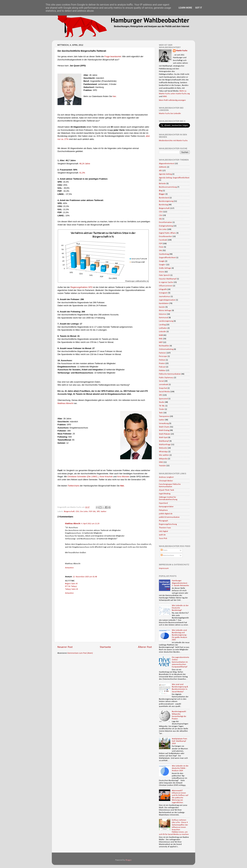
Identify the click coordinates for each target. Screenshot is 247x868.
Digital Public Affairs (167, 233)
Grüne (162, 272)
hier (114, 96)
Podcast (162, 367)
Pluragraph (164, 521)
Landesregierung (166, 321)
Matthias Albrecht (66, 403)
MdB (161, 335)
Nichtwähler (164, 346)
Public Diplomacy (166, 378)
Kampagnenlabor (166, 507)
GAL (94, 512)
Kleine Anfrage (165, 311)
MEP (161, 342)
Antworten (69, 568)
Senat (161, 381)
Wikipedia (163, 459)
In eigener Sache (166, 282)
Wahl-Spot (163, 438)
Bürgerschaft (69, 512)
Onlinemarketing (166, 349)
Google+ (162, 265)
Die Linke (84, 512)
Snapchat (163, 388)
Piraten (162, 364)
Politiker (162, 371)
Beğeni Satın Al (71, 584)
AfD (160, 171)
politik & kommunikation (169, 517)
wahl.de (162, 535)
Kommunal (164, 318)
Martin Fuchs (182, 51)
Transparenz (164, 416)
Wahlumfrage (165, 445)
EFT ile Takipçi (71, 586)
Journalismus (165, 297)
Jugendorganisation (167, 300)
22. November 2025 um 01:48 (85, 577)
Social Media (164, 392)
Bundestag (163, 205)
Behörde (162, 184)
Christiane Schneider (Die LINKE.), (83, 477)
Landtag (162, 325)
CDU (77, 512)
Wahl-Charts (164, 427)
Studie (162, 402)
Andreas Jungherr (166, 477)
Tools (161, 413)
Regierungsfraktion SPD (81, 287)
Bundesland (164, 198)
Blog (161, 191)
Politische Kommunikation (170, 374)
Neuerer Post (65, 647)
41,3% (82, 173)
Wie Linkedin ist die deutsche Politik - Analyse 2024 (180, 768)
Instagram (163, 293)
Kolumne (163, 314)
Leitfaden (163, 328)
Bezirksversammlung (168, 187)
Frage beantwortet (113, 56)
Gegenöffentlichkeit (167, 258)
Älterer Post (145, 647)
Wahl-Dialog (164, 430)
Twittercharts (74, 486)
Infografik (163, 289)
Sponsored (163, 399)
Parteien (162, 353)
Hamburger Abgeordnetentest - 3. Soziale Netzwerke (180, 583)
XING (165, 97)
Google (162, 261)
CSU (161, 215)
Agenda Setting (165, 174)
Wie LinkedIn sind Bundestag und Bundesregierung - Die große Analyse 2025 (180, 635)
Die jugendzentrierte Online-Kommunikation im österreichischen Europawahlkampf (181, 662)
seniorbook (164, 385)
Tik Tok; (162, 406)
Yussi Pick (163, 539)
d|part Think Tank (167, 490)
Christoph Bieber (166, 481)
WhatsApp (163, 452)
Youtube (162, 466)
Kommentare (167, 556)
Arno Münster (123, 477)
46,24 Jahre (85, 164)
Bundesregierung (166, 201)
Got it (199, 8)
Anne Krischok (106, 477)
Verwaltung (164, 424)
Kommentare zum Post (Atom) (80, 653)
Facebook (163, 240)
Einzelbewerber (165, 237)
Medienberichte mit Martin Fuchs (173, 141)
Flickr (161, 247)
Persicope (163, 356)
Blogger (162, 194)
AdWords (163, 167)
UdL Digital (163, 531)
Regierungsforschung (168, 524)
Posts (164, 550)
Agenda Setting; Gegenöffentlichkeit (174, 178)
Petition (162, 360)
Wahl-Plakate (165, 434)
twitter (104, 512)
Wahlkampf (164, 441)
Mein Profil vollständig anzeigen (172, 100)
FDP (90, 512)
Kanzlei (162, 307)
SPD (98, 512)
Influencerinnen (166, 286)
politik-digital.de (166, 514)
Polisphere (163, 510)
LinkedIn (162, 332)
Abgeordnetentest (167, 164)
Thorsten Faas (165, 528)
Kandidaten (164, 304)
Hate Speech (164, 275)
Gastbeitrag (164, 254)
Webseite (163, 448)
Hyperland (163, 503)
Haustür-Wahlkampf (168, 279)
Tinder (162, 409)
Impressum (164, 568)
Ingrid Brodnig (165, 494)
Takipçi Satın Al (71, 589)
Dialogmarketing (166, 226)
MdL (161, 339)
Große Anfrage (165, 268)
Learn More (185, 8)
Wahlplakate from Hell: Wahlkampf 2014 (180, 741)
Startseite (105, 647)
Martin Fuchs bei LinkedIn (170, 114)
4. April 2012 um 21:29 (90, 524)
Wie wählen (164, 455)
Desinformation (165, 222)
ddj (160, 219)
